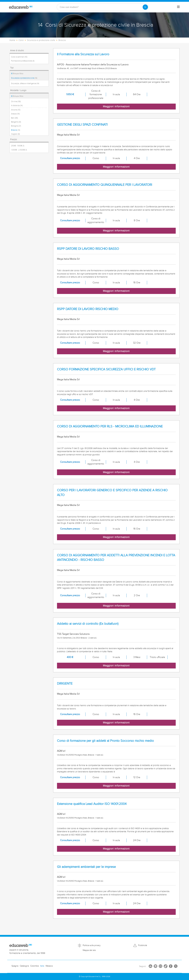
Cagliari (15, 134)
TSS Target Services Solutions (73, 634)
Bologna (16, 126)
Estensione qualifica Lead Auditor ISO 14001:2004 (92, 804)
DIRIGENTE (65, 684)
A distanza (17, 106)
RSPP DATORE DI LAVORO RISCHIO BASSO (88, 249)
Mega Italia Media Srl (68, 135)
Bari (14, 118)
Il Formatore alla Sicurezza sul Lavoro (83, 54)
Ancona (16, 110)
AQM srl (61, 751)
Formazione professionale (23, 61)
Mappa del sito (89, 950)
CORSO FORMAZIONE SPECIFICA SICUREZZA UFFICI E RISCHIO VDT (106, 369)
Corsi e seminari (19, 57)
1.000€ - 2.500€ (19, 150)
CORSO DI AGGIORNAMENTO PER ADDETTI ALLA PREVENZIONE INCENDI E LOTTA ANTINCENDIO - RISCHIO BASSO (116, 558)
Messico (49, 966)
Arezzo (15, 114)
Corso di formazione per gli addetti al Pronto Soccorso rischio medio (105, 741)
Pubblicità (143, 945)
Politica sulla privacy (92, 945)
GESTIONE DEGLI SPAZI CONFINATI (82, 125)
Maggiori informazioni (116, 106)
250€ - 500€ (18, 146)
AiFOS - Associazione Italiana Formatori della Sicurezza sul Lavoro (93, 65)
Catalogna (24, 966)
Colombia (34, 966)
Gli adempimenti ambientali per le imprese (86, 867)
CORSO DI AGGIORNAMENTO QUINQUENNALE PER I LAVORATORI (105, 185)
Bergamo (16, 122)
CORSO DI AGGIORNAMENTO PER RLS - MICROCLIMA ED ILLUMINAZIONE (110, 426)
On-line (16, 102)
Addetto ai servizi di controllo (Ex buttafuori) (88, 624)
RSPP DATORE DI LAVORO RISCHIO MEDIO (88, 309)
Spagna (15, 966)
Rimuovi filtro (17, 74)
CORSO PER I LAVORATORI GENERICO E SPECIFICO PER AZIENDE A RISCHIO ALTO (112, 493)
